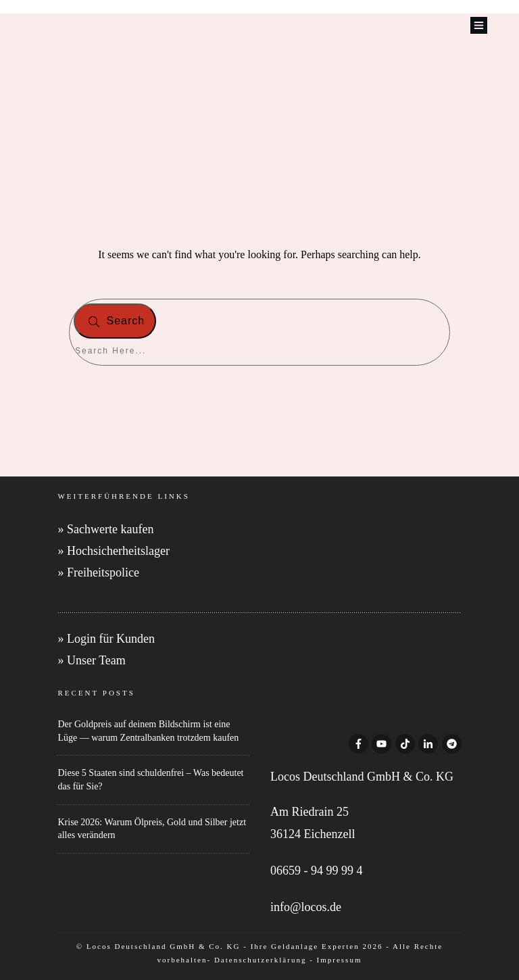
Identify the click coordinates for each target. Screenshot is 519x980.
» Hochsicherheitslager (113, 551)
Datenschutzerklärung (261, 960)
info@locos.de (306, 907)
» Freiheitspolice (98, 572)
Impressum (340, 960)
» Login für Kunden (106, 639)
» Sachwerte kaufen (105, 529)
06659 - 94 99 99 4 (317, 871)
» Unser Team (91, 660)
